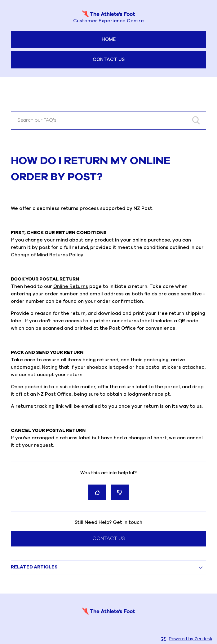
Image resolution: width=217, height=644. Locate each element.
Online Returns (71, 287)
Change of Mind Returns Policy (47, 255)
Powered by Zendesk (190, 639)
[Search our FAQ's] (108, 120)
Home (109, 39)
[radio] (97, 492)
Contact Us (109, 60)
